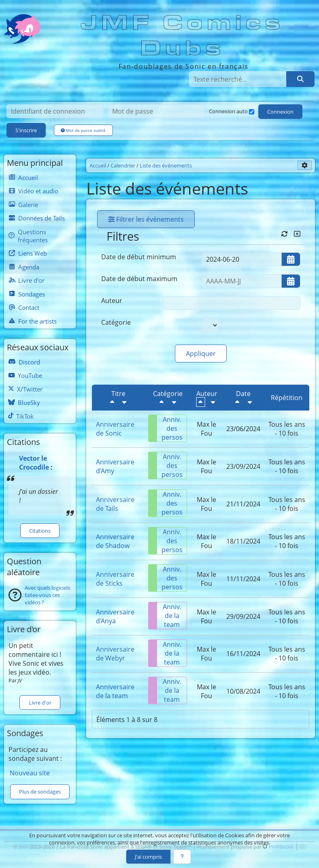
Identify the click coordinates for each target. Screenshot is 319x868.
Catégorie (116, 322)
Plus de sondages (40, 792)
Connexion (280, 112)
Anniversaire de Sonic (115, 429)
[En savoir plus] (182, 857)
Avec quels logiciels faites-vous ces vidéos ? (47, 595)
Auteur (112, 301)
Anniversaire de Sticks (115, 579)
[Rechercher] (300, 79)
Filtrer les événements (146, 219)
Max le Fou (206, 429)
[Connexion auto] (252, 112)
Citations (40, 531)
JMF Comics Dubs (183, 36)
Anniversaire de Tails (115, 504)
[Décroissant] (112, 402)
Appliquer (201, 354)
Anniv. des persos (166, 428)
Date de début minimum (139, 257)
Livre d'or (40, 703)
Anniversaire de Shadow (115, 541)
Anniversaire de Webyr (115, 654)
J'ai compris (148, 857)
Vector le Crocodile (34, 463)
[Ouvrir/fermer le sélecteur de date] (291, 259)
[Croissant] (124, 402)
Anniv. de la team (165, 616)
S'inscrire (26, 130)
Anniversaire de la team (115, 691)
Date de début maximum (139, 279)
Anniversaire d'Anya (115, 616)
